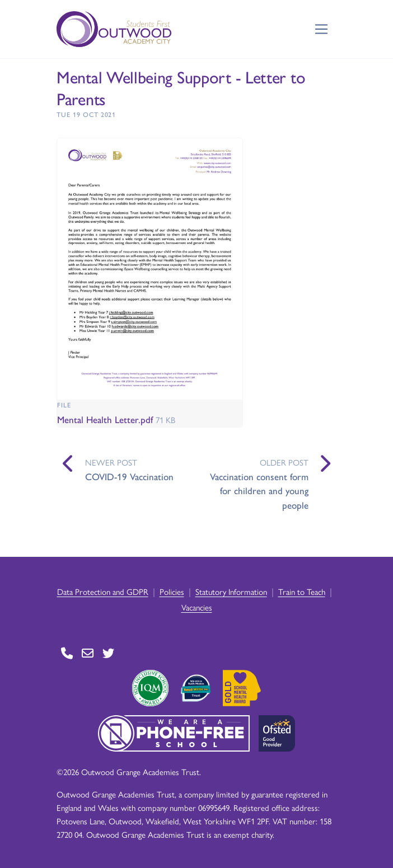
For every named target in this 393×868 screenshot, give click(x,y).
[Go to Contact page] (67, 653)
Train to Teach (302, 591)
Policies (172, 591)
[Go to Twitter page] (108, 653)
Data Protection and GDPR (103, 591)
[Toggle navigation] (322, 29)
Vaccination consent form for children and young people (259, 491)
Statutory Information (231, 591)
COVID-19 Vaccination (129, 476)
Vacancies (197, 607)
